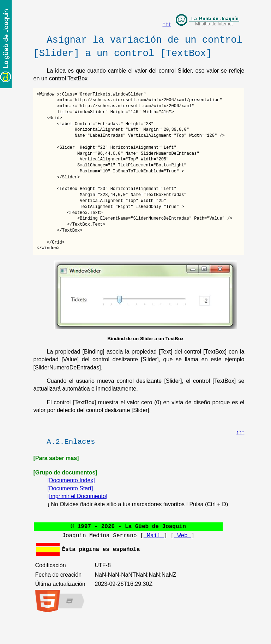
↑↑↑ (167, 24)
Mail (154, 536)
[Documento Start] (70, 488)
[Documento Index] (71, 480)
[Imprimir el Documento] (77, 496)
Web (182, 536)
